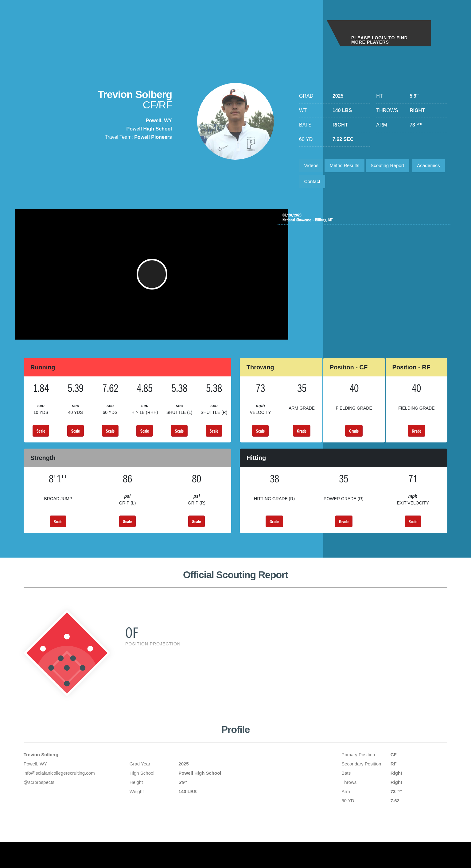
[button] (154, 280)
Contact (351, 183)
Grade (302, 440)
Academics (317, 183)
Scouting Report (393, 166)
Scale (41, 440)
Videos (312, 166)
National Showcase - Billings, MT (365, 221)
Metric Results (347, 166)
